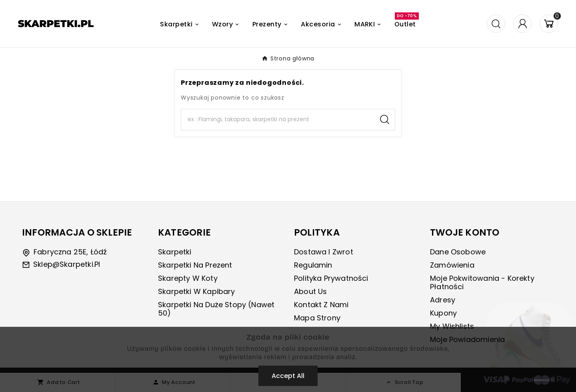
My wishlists (452, 326)
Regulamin (313, 265)
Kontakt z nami (321, 305)
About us (310, 291)
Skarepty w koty (188, 278)
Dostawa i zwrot (324, 252)
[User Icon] (522, 24)
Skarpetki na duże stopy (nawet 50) (216, 309)
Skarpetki (175, 252)
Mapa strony (317, 318)
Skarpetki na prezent (195, 265)
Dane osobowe (458, 252)
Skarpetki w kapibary (197, 291)
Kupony (443, 313)
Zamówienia (452, 265)
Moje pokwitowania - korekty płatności (482, 282)
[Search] (278, 120)
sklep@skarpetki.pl (67, 264)
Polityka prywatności (331, 278)
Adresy (443, 300)
